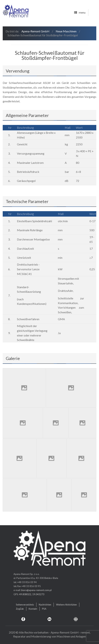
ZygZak (20, 609)
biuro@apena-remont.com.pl (36, 590)
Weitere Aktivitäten (66, 605)
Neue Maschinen (66, 31)
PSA (44, 609)
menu (80, 13)
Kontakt (33, 609)
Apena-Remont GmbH (35, 31)
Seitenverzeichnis (25, 605)
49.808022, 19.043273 (32, 594)
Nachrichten (45, 605)
